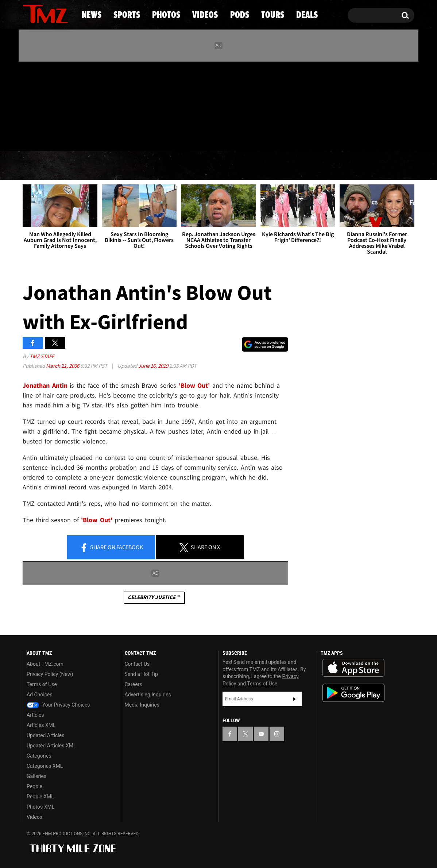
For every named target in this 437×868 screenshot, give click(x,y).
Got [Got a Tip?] (46, 136)
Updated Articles (45, 735)
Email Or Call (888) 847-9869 (107, 136)
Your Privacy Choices (58, 705)
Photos (159, 166)
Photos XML (40, 807)
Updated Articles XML (51, 746)
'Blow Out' (194, 385)
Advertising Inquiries (148, 695)
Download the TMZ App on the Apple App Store (353, 668)
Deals (383, 166)
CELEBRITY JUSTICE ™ (154, 597)
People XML (40, 797)
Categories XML (45, 766)
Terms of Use (42, 684)
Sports (96, 166)
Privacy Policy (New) (50, 674)
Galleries (36, 776)
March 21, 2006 (63, 366)
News (40, 166)
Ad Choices (40, 695)
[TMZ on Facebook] (29, 105)
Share (111, 548)
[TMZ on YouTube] (261, 734)
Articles (35, 715)
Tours (328, 166)
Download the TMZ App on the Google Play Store (353, 693)
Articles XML (41, 725)
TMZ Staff (42, 356)
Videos (220, 166)
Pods (275, 166)
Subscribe (294, 699)
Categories (39, 756)
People (34, 786)
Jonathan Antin (45, 385)
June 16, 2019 (154, 366)
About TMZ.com (45, 664)
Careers (134, 684)
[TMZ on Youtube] (52, 105)
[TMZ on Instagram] (66, 105)
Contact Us (137, 664)
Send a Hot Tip (141, 674)
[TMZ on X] (40, 105)
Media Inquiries (142, 705)
